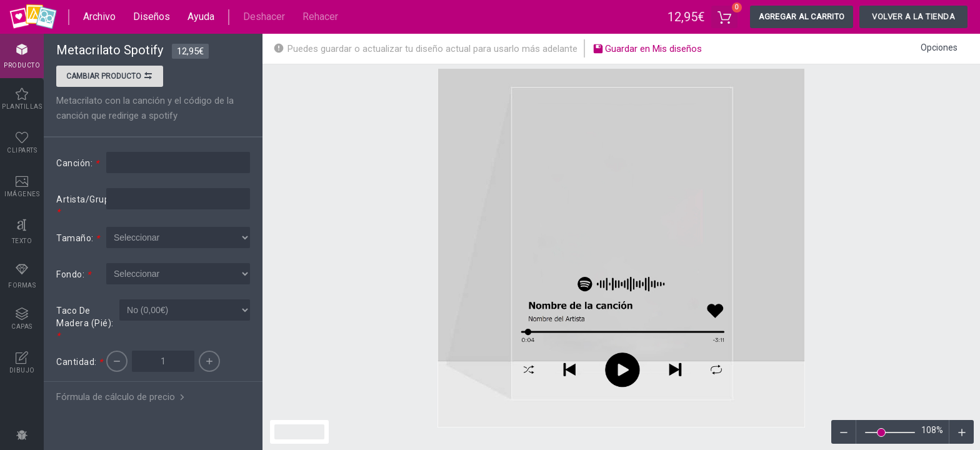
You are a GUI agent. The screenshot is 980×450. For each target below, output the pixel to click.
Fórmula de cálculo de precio (122, 397)
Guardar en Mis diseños (647, 50)
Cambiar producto (110, 77)
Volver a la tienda (913, 17)
